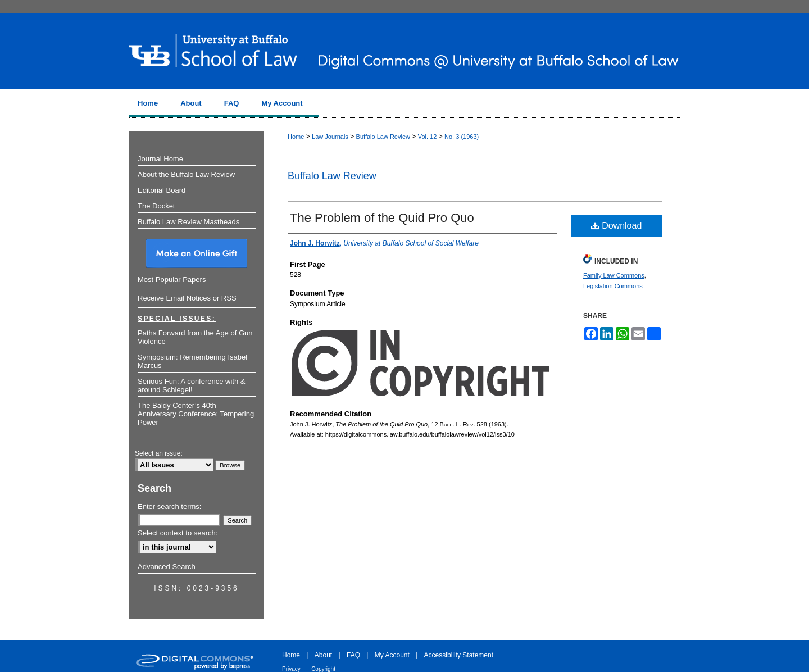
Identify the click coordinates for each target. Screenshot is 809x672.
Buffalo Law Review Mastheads (188, 222)
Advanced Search (167, 567)
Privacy (291, 669)
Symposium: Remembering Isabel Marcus (192, 361)
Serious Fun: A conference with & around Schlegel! (192, 385)
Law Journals (330, 137)
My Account (392, 655)
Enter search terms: (169, 507)
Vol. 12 (428, 137)
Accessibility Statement (459, 655)
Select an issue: (159, 453)
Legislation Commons (613, 286)
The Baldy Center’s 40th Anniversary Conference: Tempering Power (196, 414)
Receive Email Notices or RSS (187, 298)
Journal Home (160, 159)
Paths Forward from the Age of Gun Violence (195, 337)
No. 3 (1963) (462, 137)
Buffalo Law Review (383, 137)
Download (617, 226)
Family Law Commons (614, 275)
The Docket (156, 206)
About (323, 655)
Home (296, 137)
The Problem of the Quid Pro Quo (382, 218)
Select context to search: (178, 533)
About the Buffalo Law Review (186, 174)
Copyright (323, 669)
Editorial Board (162, 190)
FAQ (353, 655)
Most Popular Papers (172, 280)
